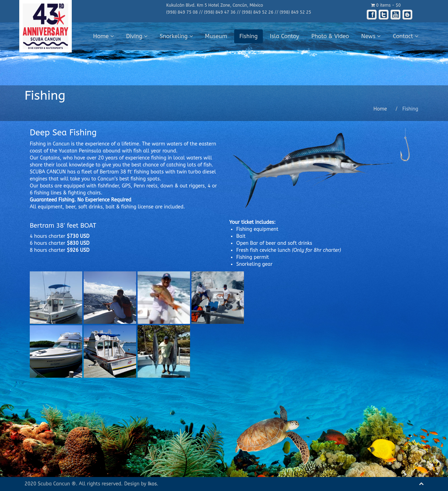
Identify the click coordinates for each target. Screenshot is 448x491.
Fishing (248, 36)
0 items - (386, 5)
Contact (405, 36)
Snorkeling (176, 36)
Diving (137, 36)
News (371, 36)
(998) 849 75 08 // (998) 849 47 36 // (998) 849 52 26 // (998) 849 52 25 (239, 12)
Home (103, 36)
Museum (216, 36)
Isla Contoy (285, 36)
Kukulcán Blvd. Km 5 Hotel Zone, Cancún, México (215, 5)
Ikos (152, 484)
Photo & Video (330, 36)
